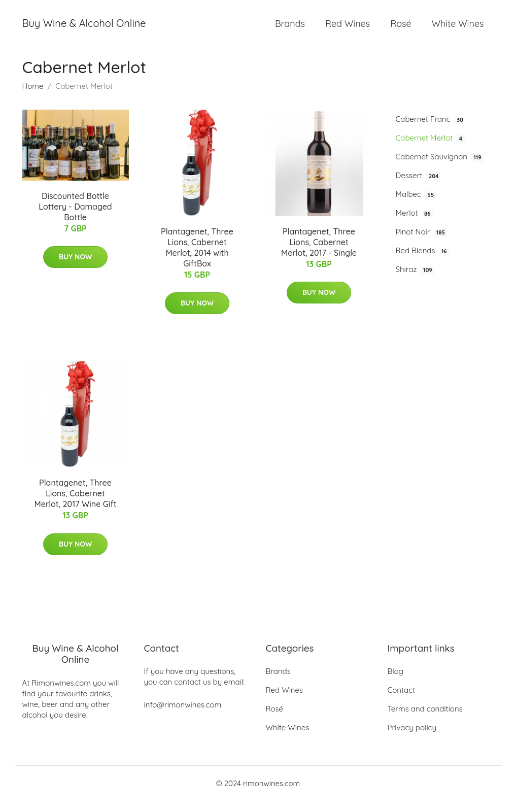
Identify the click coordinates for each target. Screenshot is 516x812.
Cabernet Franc (431, 130)
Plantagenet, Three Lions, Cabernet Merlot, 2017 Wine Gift (76, 505)
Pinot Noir (422, 244)
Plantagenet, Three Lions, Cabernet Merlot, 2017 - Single (319, 253)
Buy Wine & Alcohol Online (84, 29)
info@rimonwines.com (183, 716)
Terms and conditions (425, 720)
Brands (290, 29)
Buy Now (75, 268)
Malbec (416, 206)
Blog (395, 682)
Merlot (415, 225)
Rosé (401, 29)
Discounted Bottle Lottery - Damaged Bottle (75, 218)
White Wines (458, 29)
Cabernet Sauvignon (440, 168)
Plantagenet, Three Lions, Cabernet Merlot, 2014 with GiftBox (197, 259)
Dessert (419, 187)
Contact (402, 701)
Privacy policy (412, 739)
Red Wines (348, 29)
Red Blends (423, 262)
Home (33, 97)
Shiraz (415, 281)
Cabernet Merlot (430, 149)
